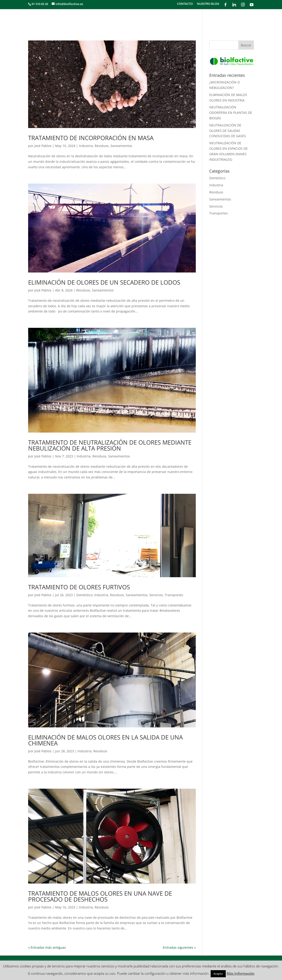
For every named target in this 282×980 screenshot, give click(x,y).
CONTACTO (185, 4)
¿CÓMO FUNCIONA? (210, 19)
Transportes (174, 595)
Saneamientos (121, 146)
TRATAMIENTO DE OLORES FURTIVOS (79, 587)
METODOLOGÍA (175, 19)
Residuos (102, 146)
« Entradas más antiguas (47, 947)
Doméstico (84, 595)
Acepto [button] (218, 974)
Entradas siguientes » (179, 947)
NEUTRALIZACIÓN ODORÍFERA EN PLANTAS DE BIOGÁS (231, 113)
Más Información (241, 973)
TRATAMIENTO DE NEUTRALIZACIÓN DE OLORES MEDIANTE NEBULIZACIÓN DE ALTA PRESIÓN (110, 445)
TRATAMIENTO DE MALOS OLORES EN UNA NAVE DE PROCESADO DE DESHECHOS (100, 896)
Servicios (156, 595)
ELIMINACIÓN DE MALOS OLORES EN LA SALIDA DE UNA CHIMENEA (105, 740)
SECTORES (148, 19)
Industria (86, 146)
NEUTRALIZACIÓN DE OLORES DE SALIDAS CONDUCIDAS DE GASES (228, 131)
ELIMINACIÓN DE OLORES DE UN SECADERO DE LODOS (104, 282)
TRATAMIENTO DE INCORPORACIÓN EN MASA (91, 138)
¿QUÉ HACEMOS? (120, 19)
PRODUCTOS (243, 19)
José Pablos (43, 146)
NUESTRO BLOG (208, 4)
